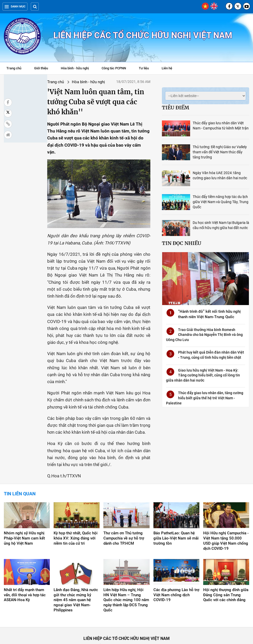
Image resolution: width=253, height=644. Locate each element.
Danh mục (15, 7)
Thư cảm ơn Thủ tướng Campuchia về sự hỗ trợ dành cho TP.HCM (124, 515)
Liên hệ (167, 68)
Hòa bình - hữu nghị (75, 68)
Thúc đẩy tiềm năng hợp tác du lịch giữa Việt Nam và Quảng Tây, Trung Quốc (221, 202)
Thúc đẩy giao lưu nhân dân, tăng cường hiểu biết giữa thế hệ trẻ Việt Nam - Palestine (205, 398)
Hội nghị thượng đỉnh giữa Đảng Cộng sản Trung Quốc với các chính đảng (226, 571)
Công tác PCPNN (114, 68)
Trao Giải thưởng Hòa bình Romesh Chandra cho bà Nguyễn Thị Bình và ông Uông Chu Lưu (204, 335)
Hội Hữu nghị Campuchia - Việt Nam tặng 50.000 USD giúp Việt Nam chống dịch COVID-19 (226, 517)
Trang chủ (14, 68)
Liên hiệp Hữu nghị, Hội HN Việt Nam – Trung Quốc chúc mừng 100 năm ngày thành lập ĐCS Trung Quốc (126, 576)
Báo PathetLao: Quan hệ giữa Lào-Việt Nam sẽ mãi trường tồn (176, 515)
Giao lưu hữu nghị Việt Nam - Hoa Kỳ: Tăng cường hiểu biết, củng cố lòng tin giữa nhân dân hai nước (203, 375)
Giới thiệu (41, 68)
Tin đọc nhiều (182, 243)
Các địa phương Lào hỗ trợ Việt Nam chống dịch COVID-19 (176, 571)
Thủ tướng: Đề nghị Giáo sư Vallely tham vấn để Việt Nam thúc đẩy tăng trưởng (220, 152)
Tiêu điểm (176, 108)
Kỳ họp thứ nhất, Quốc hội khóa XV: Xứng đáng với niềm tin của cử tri (76, 515)
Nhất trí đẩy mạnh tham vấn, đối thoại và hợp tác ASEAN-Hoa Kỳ (25, 571)
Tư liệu (146, 69)
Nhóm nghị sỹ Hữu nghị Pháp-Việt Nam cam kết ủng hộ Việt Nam (24, 515)
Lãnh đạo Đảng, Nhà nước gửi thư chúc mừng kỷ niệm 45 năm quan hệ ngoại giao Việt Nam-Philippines (76, 576)
